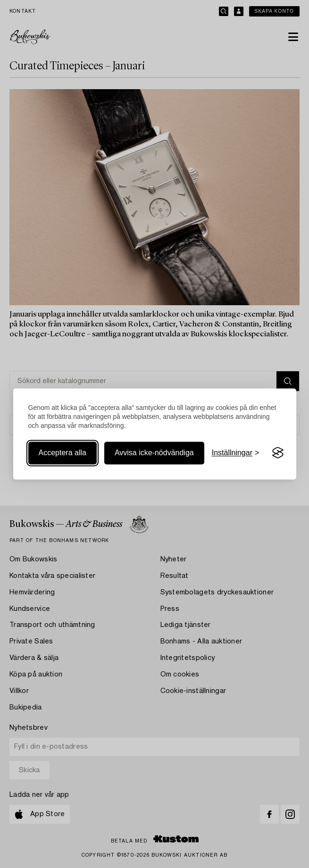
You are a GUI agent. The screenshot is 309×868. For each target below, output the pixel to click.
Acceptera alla (63, 453)
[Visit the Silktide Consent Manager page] (278, 453)
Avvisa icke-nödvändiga (154, 453)
